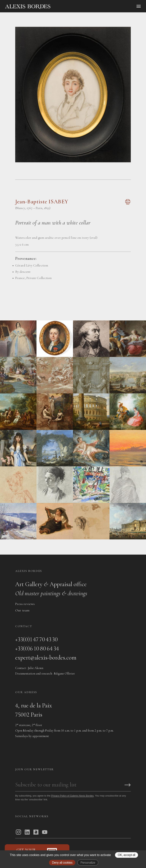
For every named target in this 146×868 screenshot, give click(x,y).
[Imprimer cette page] (127, 204)
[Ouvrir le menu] (139, 6)
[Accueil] (60, 7)
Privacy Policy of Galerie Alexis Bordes (72, 796)
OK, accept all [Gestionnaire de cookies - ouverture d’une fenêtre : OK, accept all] (127, 855)
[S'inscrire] (128, 785)
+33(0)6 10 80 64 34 (37, 648)
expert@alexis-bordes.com (46, 658)
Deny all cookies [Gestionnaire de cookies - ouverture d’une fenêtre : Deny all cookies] (62, 863)
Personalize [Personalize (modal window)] (88, 863)
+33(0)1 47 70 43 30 (36, 639)
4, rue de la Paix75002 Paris (34, 710)
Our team (22, 610)
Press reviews (25, 604)
